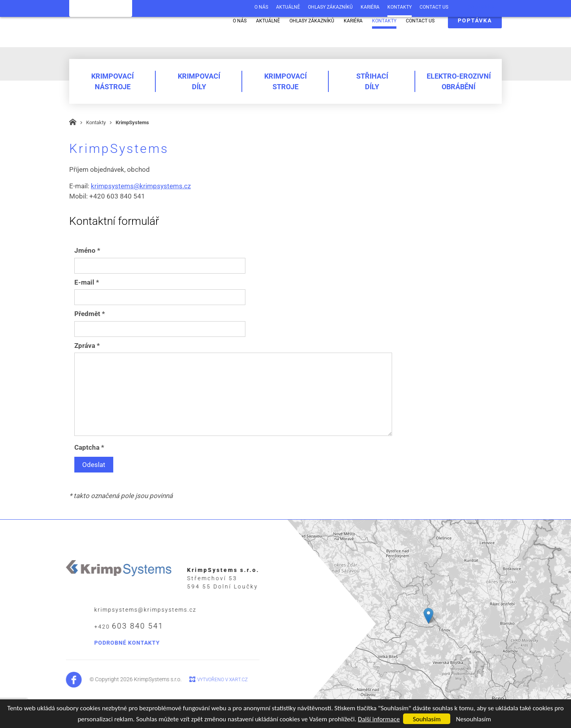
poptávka (475, 20)
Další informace (379, 719)
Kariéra (353, 21)
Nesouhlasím (473, 719)
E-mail (87, 282)
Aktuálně (268, 21)
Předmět (90, 314)
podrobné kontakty (106, 643)
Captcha (89, 447)
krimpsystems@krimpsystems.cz (141, 186)
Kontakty (384, 21)
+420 (107, 626)
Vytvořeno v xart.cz (201, 680)
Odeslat (94, 465)
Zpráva (87, 346)
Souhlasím (427, 719)
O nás (240, 21)
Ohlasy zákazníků (312, 21)
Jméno (87, 250)
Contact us (420, 21)
